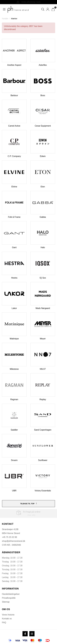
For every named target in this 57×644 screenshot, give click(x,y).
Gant (14, 247)
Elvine (14, 187)
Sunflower (43, 460)
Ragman (14, 399)
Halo (43, 247)
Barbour (14, 95)
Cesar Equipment (43, 126)
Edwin (43, 156)
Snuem (14, 460)
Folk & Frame (14, 217)
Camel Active (14, 126)
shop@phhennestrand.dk (14, 541)
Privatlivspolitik (9, 598)
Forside (5, 19)
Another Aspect (14, 65)
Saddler (14, 430)
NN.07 (43, 369)
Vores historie (8, 615)
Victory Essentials (43, 491)
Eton (43, 187)
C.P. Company (14, 156)
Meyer (43, 339)
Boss (43, 95)
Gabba (43, 217)
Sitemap (6, 602)
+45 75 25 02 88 (9, 537)
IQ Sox (43, 278)
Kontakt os (7, 619)
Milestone (14, 369)
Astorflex (43, 65)
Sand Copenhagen (43, 430)
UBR (14, 491)
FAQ (4, 622)
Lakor (14, 308)
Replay (43, 399)
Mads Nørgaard (43, 308)
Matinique (14, 339)
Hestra (14, 278)
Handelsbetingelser (11, 594)
